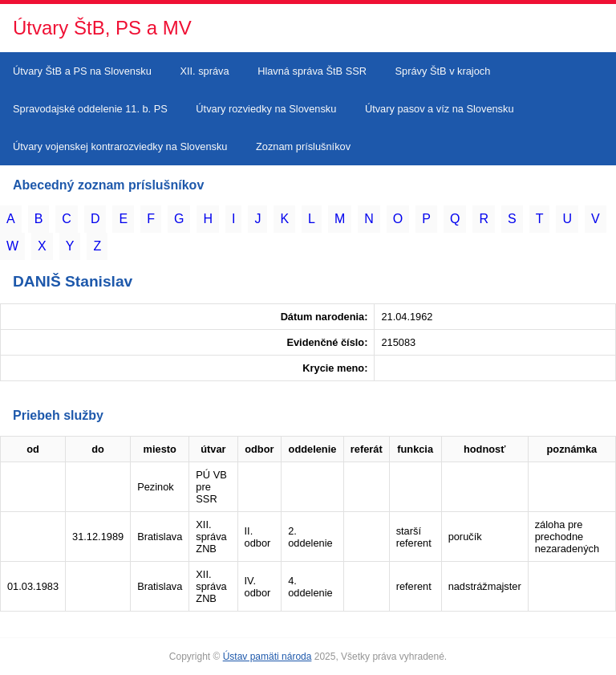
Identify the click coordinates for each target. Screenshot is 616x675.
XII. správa (204, 71)
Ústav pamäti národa (267, 657)
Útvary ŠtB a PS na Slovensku (82, 71)
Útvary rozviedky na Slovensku (266, 109)
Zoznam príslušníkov (303, 146)
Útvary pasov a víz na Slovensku (440, 109)
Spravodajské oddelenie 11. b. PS (90, 109)
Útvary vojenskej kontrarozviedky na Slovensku (120, 146)
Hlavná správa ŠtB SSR (312, 71)
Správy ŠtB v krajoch (443, 71)
